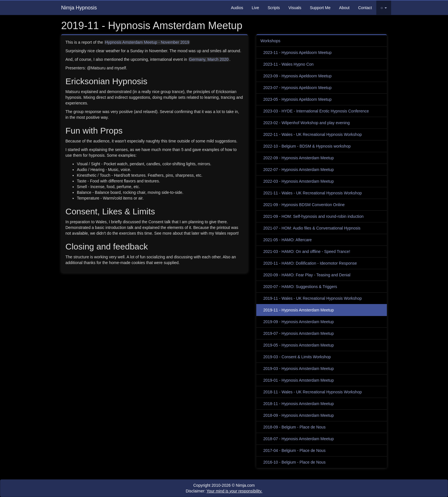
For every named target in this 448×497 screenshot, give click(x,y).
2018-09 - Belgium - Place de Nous (295, 427)
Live (255, 8)
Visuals (295, 8)
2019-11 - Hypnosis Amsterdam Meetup (299, 310)
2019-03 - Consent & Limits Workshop (297, 357)
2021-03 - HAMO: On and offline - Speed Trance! (307, 251)
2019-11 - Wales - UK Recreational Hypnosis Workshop (313, 298)
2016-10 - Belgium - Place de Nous (295, 462)
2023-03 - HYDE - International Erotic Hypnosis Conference (316, 111)
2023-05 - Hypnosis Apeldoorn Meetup (298, 99)
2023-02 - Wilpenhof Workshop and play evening (307, 123)
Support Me (320, 8)
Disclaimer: (224, 491)
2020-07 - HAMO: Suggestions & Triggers (300, 287)
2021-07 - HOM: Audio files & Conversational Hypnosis (312, 228)
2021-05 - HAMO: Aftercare (288, 240)
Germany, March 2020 (209, 59)
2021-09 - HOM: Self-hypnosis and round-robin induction (314, 216)
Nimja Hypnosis (79, 8)
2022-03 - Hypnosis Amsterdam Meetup (299, 181)
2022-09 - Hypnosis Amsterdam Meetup (299, 158)
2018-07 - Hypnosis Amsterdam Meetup (299, 439)
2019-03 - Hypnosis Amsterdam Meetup (299, 369)
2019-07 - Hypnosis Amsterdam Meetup (299, 333)
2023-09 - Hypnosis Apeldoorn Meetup (298, 76)
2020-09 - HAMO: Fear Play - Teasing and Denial (307, 275)
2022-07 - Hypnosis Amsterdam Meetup (299, 170)
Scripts (274, 8)
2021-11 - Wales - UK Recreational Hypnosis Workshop (313, 193)
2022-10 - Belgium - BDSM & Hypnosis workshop (307, 146)
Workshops (271, 41)
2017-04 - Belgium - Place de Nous (295, 450)
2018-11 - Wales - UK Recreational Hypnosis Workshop (313, 392)
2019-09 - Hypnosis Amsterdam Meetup (299, 322)
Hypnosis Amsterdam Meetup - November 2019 (147, 42)
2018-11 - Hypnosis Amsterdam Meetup (299, 404)
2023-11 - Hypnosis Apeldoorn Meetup (298, 53)
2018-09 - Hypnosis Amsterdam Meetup (299, 415)
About (344, 8)
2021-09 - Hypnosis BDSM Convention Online (304, 205)
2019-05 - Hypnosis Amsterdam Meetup (299, 345)
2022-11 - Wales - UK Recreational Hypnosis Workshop (313, 134)
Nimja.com (245, 485)
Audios (237, 8)
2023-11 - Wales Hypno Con (289, 64)
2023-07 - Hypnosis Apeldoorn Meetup (298, 88)
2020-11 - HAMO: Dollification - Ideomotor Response (310, 263)
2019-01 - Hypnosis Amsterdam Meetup (299, 380)
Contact (365, 8)
